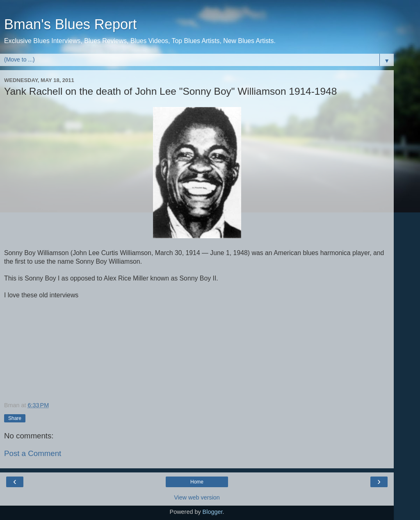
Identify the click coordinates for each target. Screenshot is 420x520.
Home (197, 482)
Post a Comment (33, 453)
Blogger (213, 512)
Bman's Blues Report (70, 24)
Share (15, 418)
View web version (197, 497)
